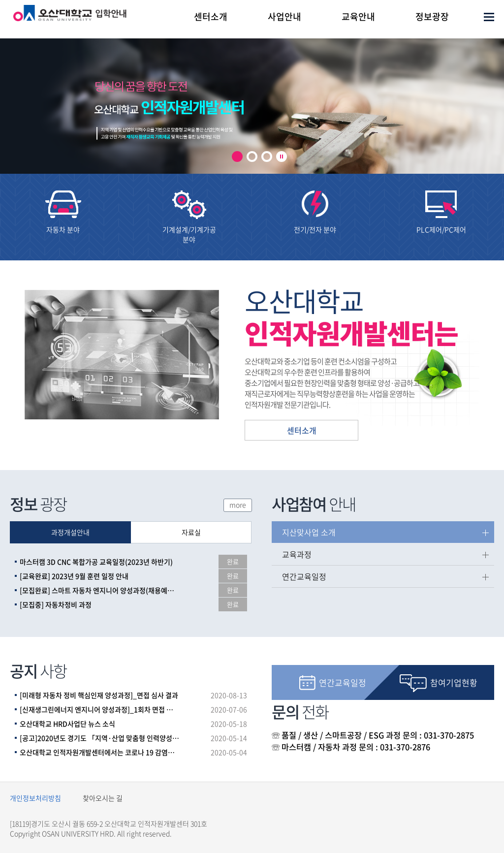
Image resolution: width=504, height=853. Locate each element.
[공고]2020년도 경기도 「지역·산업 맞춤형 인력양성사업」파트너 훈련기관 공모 (99, 738)
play (282, 157)
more (238, 505)
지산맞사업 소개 (309, 532)
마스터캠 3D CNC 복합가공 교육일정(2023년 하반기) (96, 562)
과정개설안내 (70, 532)
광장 (38, 504)
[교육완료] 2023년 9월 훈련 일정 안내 (74, 576)
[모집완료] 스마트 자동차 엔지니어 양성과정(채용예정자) (99, 590)
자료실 (191, 532)
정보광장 (432, 16)
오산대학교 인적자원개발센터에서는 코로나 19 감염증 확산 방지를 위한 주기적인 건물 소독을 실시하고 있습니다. (99, 752)
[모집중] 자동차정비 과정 (56, 604)
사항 (38, 671)
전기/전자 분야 (315, 229)
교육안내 (358, 16)
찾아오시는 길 (103, 798)
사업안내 (284, 16)
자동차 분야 (63, 229)
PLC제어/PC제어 (441, 229)
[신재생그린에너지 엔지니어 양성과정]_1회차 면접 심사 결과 (99, 709)
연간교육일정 (304, 576)
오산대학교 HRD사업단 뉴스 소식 (67, 724)
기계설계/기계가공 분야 (189, 234)
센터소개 (211, 16)
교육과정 (297, 554)
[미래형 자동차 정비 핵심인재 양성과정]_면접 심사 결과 (99, 695)
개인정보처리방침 (35, 798)
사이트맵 (489, 17)
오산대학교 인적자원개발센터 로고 (70, 22)
